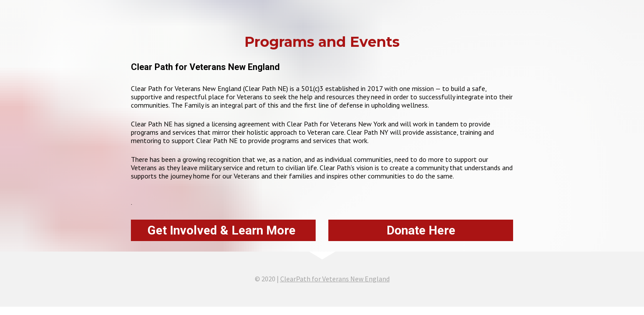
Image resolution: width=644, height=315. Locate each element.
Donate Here (421, 230)
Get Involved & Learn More (223, 230)
